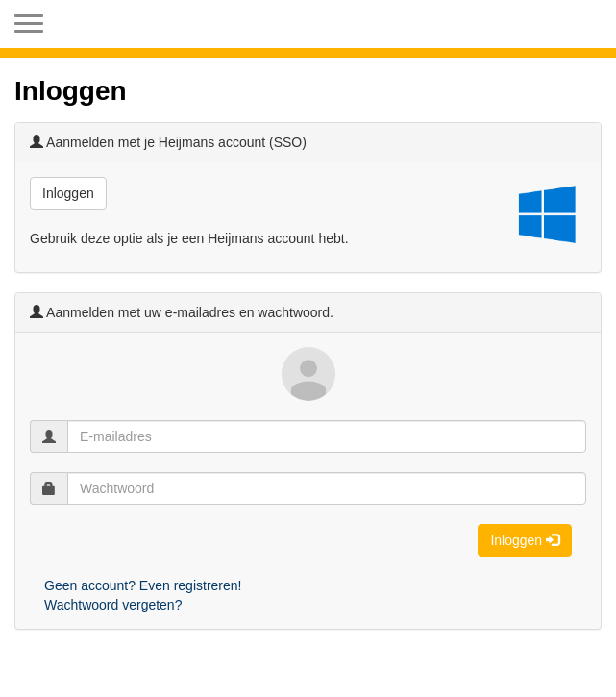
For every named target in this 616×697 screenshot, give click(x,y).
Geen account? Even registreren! (143, 585)
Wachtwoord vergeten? (113, 605)
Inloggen (68, 193)
